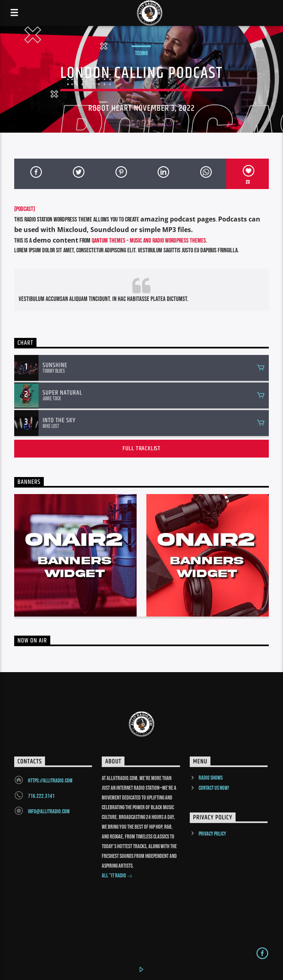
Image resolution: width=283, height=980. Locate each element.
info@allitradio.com (49, 811)
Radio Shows (211, 778)
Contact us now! (214, 788)
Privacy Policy (212, 834)
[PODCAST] (25, 209)
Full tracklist (141, 448)
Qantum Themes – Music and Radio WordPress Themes (149, 241)
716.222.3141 (41, 796)
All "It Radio (117, 876)
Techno (141, 54)
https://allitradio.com (50, 781)
